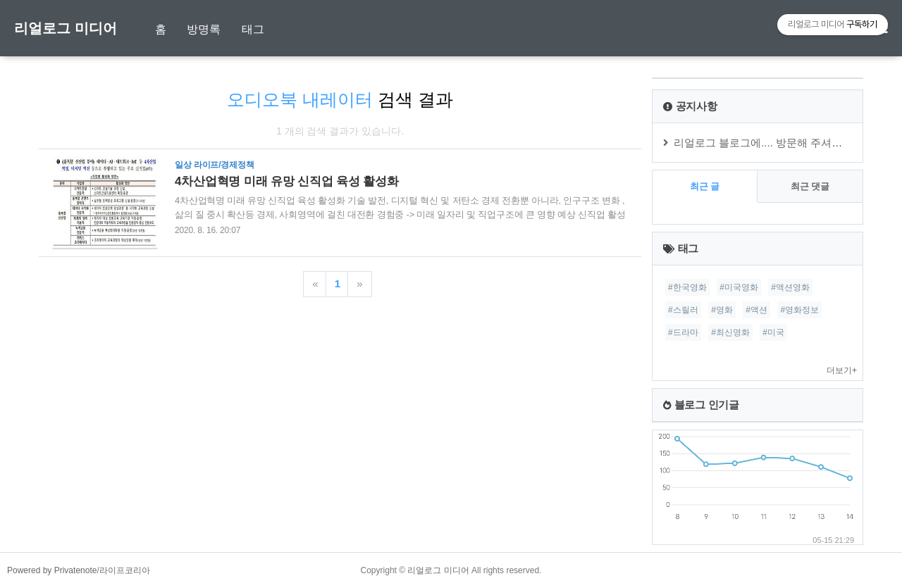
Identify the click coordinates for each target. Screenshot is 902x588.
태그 (253, 29)
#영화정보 (799, 310)
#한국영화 (687, 287)
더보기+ (842, 370)
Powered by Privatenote (52, 570)
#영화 (722, 310)
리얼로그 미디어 (66, 28)
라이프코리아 (125, 570)
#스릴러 (683, 310)
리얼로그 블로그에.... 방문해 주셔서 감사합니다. (787, 143)
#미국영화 (739, 287)
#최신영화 (730, 332)
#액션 (756, 310)
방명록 (204, 29)
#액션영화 (790, 287)
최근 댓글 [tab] (810, 186)
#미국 (773, 332)
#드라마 (683, 332)
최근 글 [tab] (705, 186)
